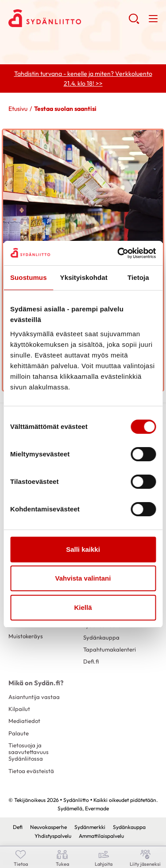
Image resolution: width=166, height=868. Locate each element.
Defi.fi (91, 661)
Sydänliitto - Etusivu (68, 18)
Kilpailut (19, 709)
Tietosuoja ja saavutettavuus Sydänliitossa (29, 752)
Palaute (19, 733)
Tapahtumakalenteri (110, 649)
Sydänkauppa (101, 637)
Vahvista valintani (83, 578)
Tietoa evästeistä (31, 771)
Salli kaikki (83, 549)
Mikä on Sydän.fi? (36, 683)
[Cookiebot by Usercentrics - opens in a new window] (118, 253)
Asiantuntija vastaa (34, 697)
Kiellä (83, 607)
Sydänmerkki (90, 827)
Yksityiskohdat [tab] (84, 277)
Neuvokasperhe (48, 827)
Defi (18, 827)
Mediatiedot (24, 721)
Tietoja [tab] (138, 277)
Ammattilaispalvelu (101, 836)
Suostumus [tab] (29, 277)
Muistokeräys (26, 636)
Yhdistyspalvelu (53, 836)
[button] (134, 22)
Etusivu (18, 109)
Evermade (97, 808)
